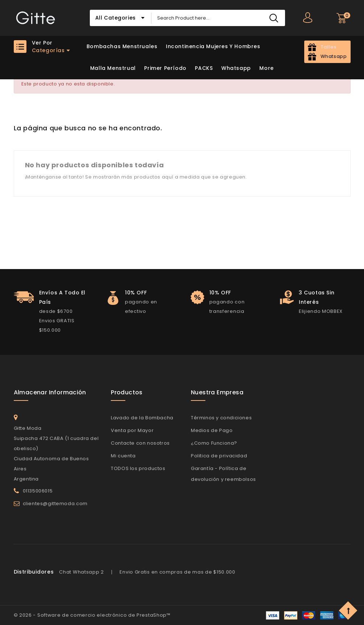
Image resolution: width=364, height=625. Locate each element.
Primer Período (165, 68)
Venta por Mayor (132, 430)
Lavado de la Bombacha (142, 418)
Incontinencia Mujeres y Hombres (213, 46)
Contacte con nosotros (140, 443)
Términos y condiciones (221, 418)
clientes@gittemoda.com (55, 504)
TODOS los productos (138, 468)
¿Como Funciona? (214, 443)
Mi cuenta (123, 456)
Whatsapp (236, 68)
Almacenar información (50, 392)
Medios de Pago (212, 430)
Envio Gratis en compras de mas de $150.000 (177, 572)
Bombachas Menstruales (122, 46)
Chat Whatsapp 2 (81, 572)
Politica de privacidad (219, 456)
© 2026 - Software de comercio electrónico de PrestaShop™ (92, 615)
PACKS (204, 68)
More (266, 68)
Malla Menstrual (113, 68)
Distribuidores (34, 572)
